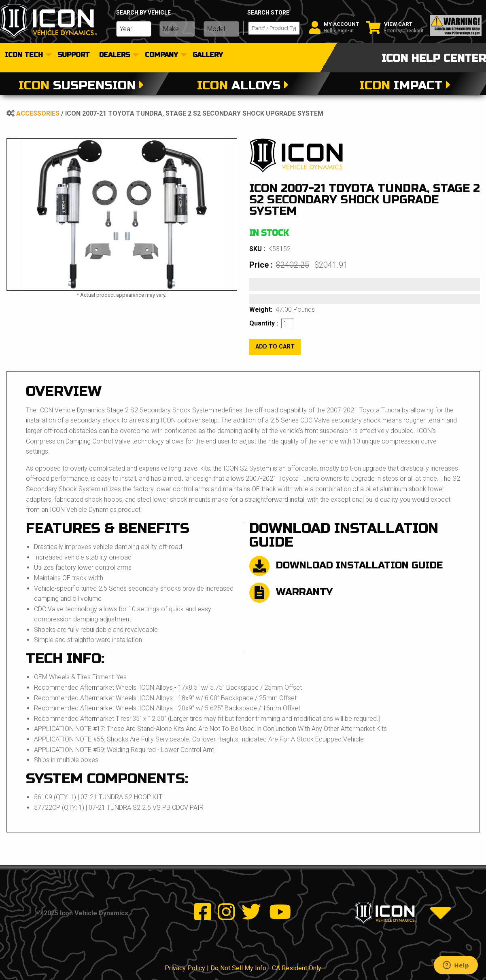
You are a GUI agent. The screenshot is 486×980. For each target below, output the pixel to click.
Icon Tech (24, 55)
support (74, 55)
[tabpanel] (122, 214)
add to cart (275, 347)
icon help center (434, 58)
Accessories (38, 113)
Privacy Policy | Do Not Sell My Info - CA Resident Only (243, 968)
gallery (208, 55)
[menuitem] (27, 55)
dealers (115, 55)
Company (161, 55)
